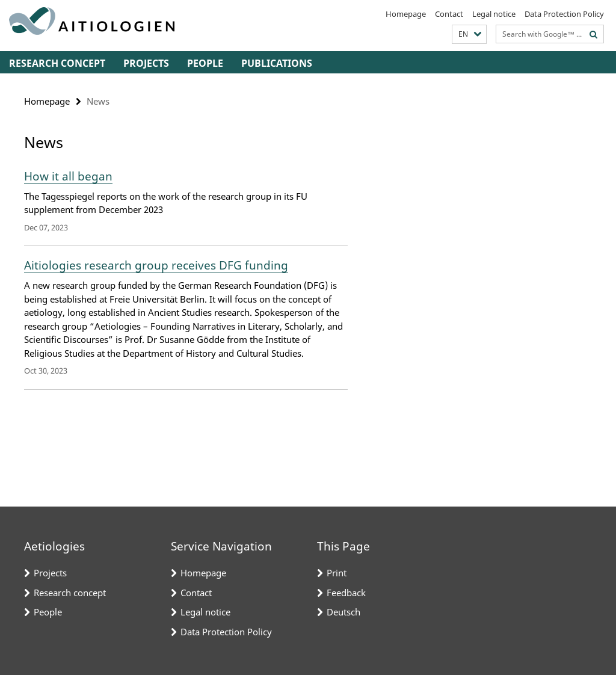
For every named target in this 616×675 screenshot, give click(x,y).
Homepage (406, 14)
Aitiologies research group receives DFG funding (156, 265)
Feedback (346, 593)
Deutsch (343, 612)
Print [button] (337, 573)
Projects (146, 63)
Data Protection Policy (564, 14)
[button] (469, 35)
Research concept (57, 63)
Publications (277, 63)
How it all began (68, 176)
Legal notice (494, 14)
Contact (449, 14)
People (205, 63)
